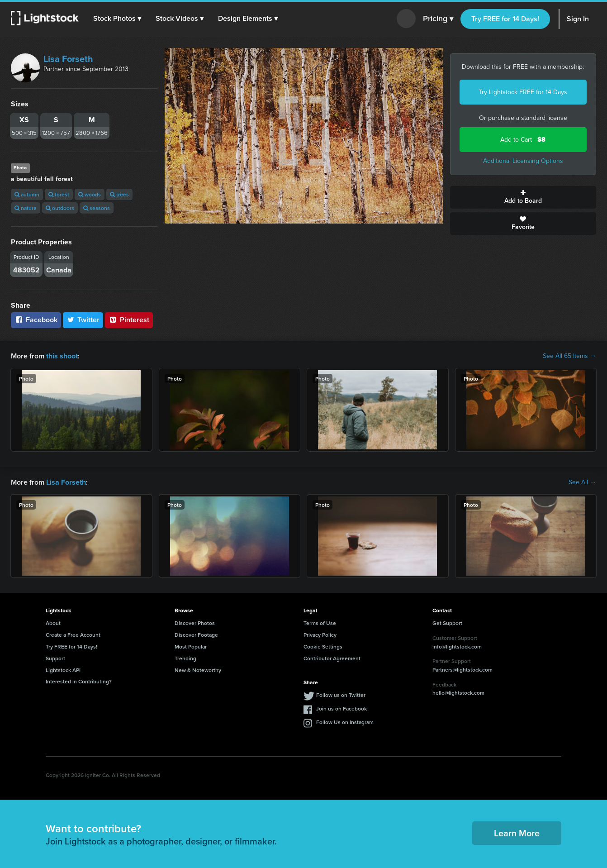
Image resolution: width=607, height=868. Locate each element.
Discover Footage (196, 635)
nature (26, 208)
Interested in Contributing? (79, 681)
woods (90, 194)
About (53, 623)
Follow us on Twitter (341, 695)
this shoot (62, 356)
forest (59, 194)
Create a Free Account (73, 635)
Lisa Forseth (68, 59)
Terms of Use (320, 623)
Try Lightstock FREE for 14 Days (523, 92)
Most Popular (191, 646)
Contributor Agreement (332, 658)
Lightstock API (63, 670)
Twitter (83, 320)
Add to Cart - (523, 140)
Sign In (578, 19)
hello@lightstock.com (458, 693)
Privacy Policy (320, 635)
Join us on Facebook (341, 708)
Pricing (438, 19)
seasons (97, 208)
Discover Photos (195, 623)
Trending (185, 658)
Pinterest (129, 320)
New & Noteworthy (198, 670)
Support (55, 658)
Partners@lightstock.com (462, 670)
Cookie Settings (323, 646)
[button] (117, 19)
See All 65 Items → (569, 356)
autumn (27, 194)
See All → (582, 482)
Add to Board (523, 197)
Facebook (36, 320)
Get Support (447, 623)
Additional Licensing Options (523, 161)
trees (119, 194)
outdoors (60, 208)
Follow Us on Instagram (345, 722)
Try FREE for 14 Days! (505, 19)
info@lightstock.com (457, 646)
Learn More (517, 833)
